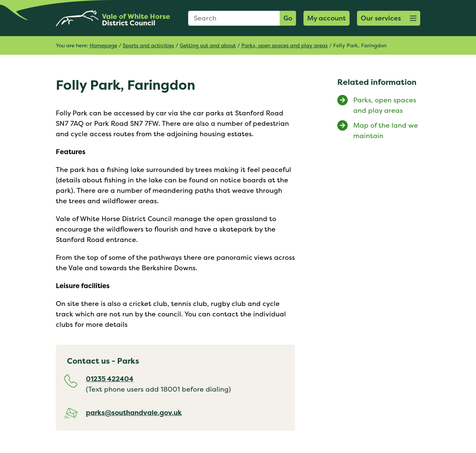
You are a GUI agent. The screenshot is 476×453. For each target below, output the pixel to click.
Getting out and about (208, 45)
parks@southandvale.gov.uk (134, 413)
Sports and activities (148, 45)
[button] (389, 18)
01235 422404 (110, 379)
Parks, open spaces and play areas (284, 45)
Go (288, 18)
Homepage (103, 45)
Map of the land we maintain (386, 130)
